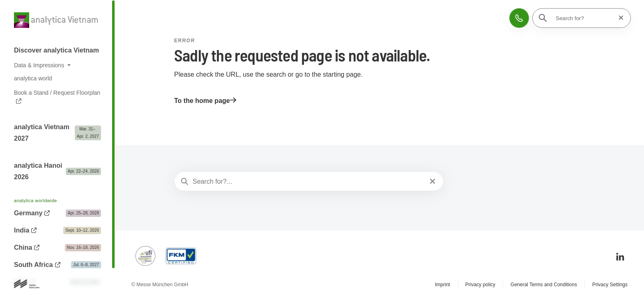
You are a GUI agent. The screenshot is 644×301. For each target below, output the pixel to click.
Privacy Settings (610, 285)
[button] (519, 18)
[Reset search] (619, 18)
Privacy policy (480, 285)
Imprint (443, 285)
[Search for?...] (308, 182)
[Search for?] (584, 18)
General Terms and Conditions (544, 285)
